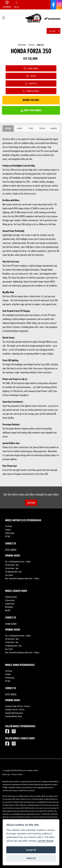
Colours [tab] (20, 128)
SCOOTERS (31, 45)
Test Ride (31, 76)
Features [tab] (8, 128)
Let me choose (46, 841)
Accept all (31, 850)
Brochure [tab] (54, 128)
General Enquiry (31, 68)
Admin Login (6, 774)
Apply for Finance (31, 110)
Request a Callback (31, 91)
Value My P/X (31, 83)
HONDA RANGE (22, 45)
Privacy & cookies (17, 774)
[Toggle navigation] (3, 18)
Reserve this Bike (31, 100)
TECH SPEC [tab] (42, 128)
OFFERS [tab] (31, 128)
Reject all (31, 858)
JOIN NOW (31, 503)
